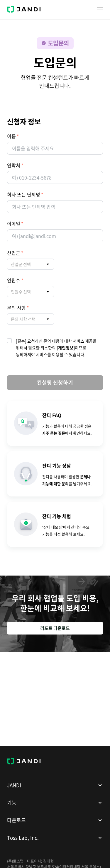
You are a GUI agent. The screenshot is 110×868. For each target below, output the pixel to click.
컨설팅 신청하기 (55, 382)
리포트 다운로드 (55, 628)
